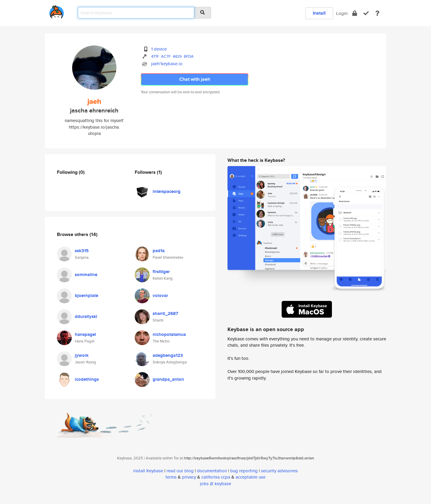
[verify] (366, 13)
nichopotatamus (169, 334)
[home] (57, 11)
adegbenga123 (168, 355)
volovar (160, 296)
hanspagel (85, 334)
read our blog (180, 471)
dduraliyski (86, 316)
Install (319, 13)
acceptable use (251, 477)
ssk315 (82, 251)
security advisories (279, 471)
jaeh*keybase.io (167, 64)
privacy (189, 477)
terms (171, 477)
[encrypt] (355, 13)
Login (342, 13)
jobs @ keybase (215, 484)
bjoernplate (86, 296)
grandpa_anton (168, 379)
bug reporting (244, 471)
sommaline (86, 275)
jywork (82, 355)
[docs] (377, 13)
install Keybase (148, 471)
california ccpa (216, 477)
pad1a (159, 251)
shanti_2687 (165, 313)
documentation (212, 471)
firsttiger (161, 272)
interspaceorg (167, 191)
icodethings (87, 379)
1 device (159, 49)
